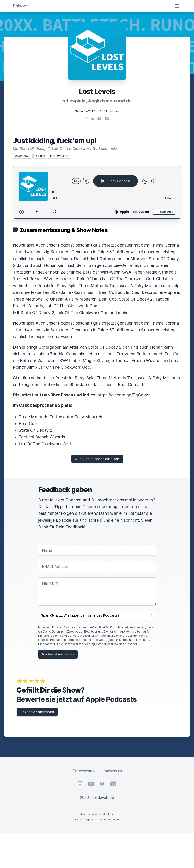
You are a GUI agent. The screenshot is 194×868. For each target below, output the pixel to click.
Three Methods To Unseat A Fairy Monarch (60, 417)
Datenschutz (84, 771)
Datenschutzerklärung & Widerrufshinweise (94, 644)
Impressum (113, 771)
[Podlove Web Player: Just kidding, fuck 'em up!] (97, 192)
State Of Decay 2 (36, 430)
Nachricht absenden (58, 654)
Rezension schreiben (37, 712)
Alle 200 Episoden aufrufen (97, 459)
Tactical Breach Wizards (42, 437)
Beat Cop (28, 423)
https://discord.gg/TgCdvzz (124, 395)
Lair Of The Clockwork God (45, 444)
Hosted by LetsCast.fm (97, 814)
